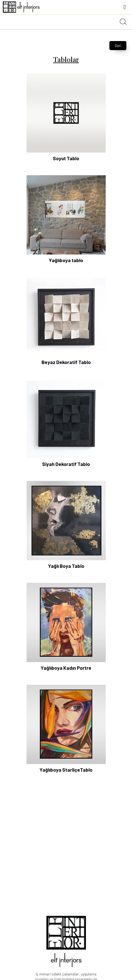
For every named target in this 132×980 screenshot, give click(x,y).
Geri (118, 46)
